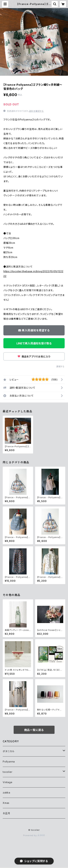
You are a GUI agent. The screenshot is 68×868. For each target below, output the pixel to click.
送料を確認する (36, 111)
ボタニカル (9, 751)
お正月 (6, 813)
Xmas (6, 803)
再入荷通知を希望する (34, 330)
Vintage (8, 782)
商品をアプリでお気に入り (34, 356)
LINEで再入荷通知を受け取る (34, 343)
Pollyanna (9, 762)
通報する (60, 366)
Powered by (34, 835)
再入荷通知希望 (43, 862)
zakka (6, 793)
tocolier (7, 772)
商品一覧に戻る (34, 730)
